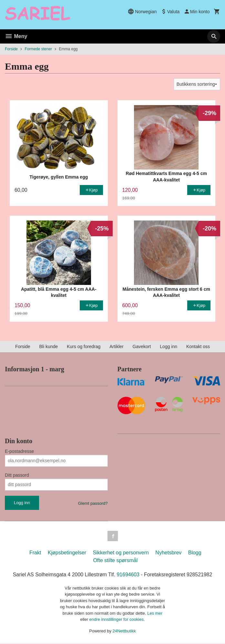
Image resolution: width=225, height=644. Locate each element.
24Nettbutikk (124, 631)
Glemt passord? (93, 503)
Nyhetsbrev (168, 553)
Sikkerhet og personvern (121, 553)
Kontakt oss (198, 346)
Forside (11, 49)
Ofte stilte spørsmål (115, 560)
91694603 (128, 575)
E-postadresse (19, 451)
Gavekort (142, 346)
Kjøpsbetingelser (67, 553)
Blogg (195, 553)
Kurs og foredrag (84, 346)
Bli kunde (48, 346)
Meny (16, 36)
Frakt (35, 553)
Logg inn (169, 346)
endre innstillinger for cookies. (117, 620)
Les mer (155, 613)
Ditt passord (17, 475)
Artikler (117, 346)
